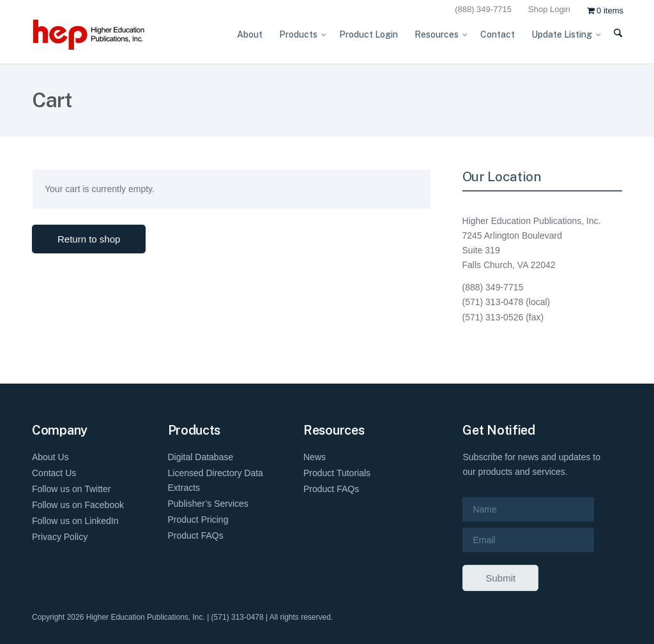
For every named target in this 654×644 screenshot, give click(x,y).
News (315, 457)
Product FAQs (196, 535)
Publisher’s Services (208, 504)
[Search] (612, 41)
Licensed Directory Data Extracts (216, 480)
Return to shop (89, 239)
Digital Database (201, 457)
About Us (50, 457)
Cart (52, 100)
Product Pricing (198, 520)
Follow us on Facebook (78, 505)
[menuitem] (485, 10)
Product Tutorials (337, 473)
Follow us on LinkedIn (75, 521)
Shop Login (549, 9)
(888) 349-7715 (483, 9)
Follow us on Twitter (71, 489)
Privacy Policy (60, 537)
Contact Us (54, 473)
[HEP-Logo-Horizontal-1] (109, 35)
